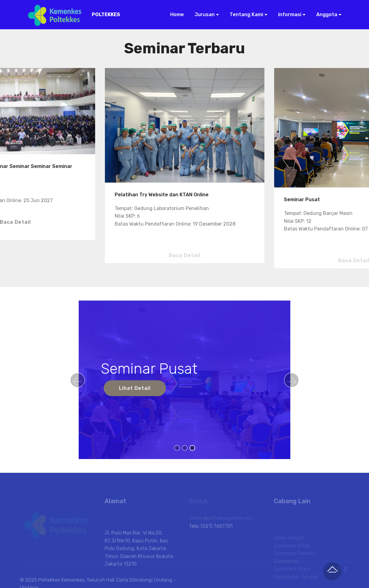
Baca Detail (184, 261)
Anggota (326, 14)
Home (176, 14)
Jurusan (204, 14)
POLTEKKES (106, 14)
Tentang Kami (246, 14)
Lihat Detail (135, 388)
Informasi (289, 14)
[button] (77, 380)
